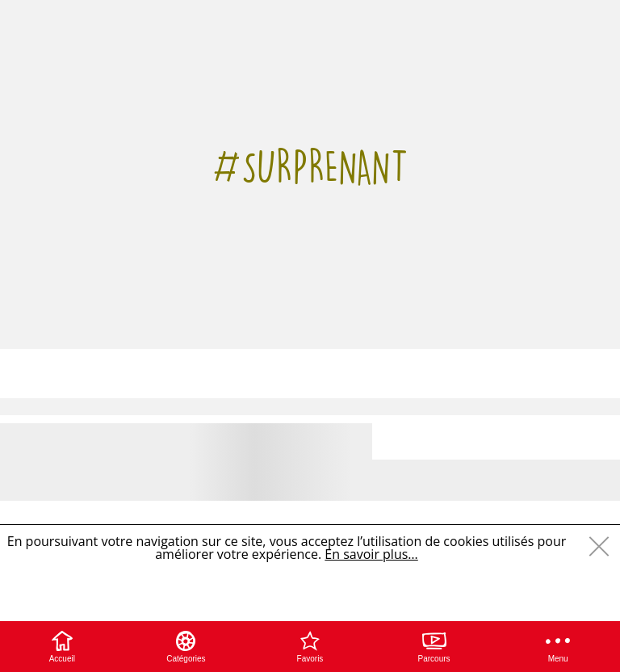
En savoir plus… (371, 554)
